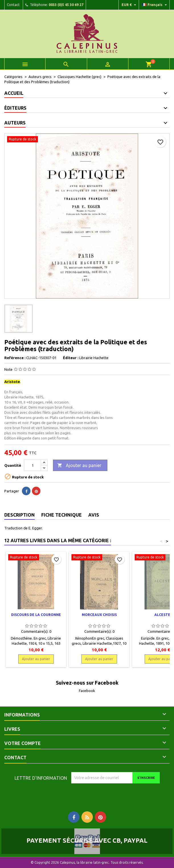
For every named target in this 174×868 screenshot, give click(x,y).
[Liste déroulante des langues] (155, 5)
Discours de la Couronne (36, 615)
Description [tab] (20, 515)
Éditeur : (71, 358)
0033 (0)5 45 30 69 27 (66, 5)
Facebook (87, 691)
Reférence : (15, 358)
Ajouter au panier (79, 466)
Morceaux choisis (99, 615)
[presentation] (119, 795)
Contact (13, 5)
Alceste (162, 615)
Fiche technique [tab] (62, 515)
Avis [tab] (94, 515)
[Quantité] (32, 465)
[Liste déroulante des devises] (130, 5)
